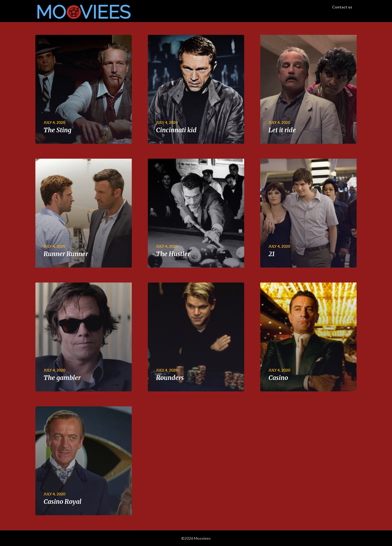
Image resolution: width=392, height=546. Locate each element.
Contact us (342, 7)
